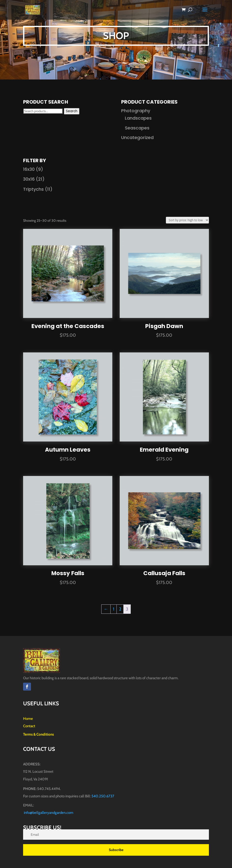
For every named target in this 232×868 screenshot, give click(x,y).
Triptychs (33, 189)
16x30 (29, 169)
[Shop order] (187, 220)
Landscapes (138, 118)
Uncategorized (137, 137)
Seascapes (137, 128)
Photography (136, 111)
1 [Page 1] (114, 609)
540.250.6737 (103, 796)
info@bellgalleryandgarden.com (49, 813)
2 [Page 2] (120, 609)
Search (72, 111)
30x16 (29, 179)
